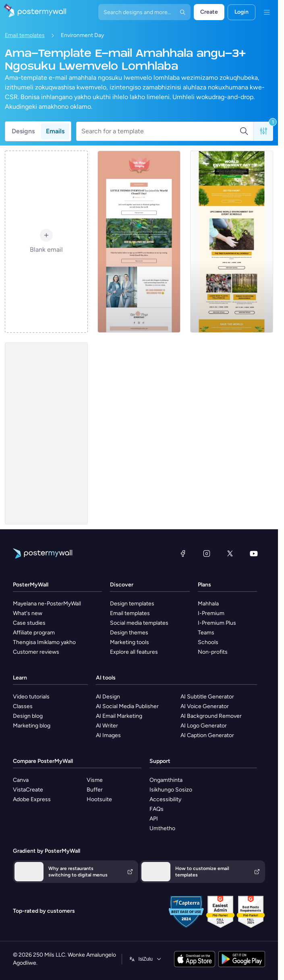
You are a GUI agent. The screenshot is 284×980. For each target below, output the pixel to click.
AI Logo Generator (204, 726)
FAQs (157, 809)
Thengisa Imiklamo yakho (44, 642)
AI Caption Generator (207, 735)
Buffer (95, 790)
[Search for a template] (160, 131)
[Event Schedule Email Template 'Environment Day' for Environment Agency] (232, 242)
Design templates (132, 604)
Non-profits (213, 652)
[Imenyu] (267, 12)
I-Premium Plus (217, 623)
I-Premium (211, 613)
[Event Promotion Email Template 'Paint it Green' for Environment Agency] (46, 433)
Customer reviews (36, 652)
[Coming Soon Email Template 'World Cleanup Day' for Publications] (139, 242)
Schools (208, 642)
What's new (28, 613)
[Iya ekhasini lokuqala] (33, 12)
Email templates (25, 35)
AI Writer (107, 726)
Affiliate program (34, 633)
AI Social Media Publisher (127, 706)
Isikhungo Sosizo (171, 790)
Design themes (129, 633)
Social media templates (139, 623)
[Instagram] (207, 553)
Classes (23, 706)
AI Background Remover (211, 716)
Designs (23, 131)
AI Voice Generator (205, 706)
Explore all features (134, 652)
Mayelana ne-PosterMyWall (47, 604)
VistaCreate (28, 790)
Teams (206, 633)
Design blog (28, 716)
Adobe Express (32, 799)
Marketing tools (130, 642)
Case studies (29, 623)
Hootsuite (99, 799)
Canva (21, 780)
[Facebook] (183, 553)
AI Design (108, 697)
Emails (55, 131)
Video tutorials (31, 697)
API (154, 819)
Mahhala (208, 604)
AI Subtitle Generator (207, 697)
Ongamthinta (166, 780)
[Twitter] (230, 553)
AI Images (108, 735)
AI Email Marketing (119, 716)
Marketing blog (32, 726)
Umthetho (162, 828)
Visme (95, 780)
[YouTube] (254, 553)
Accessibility (165, 799)
